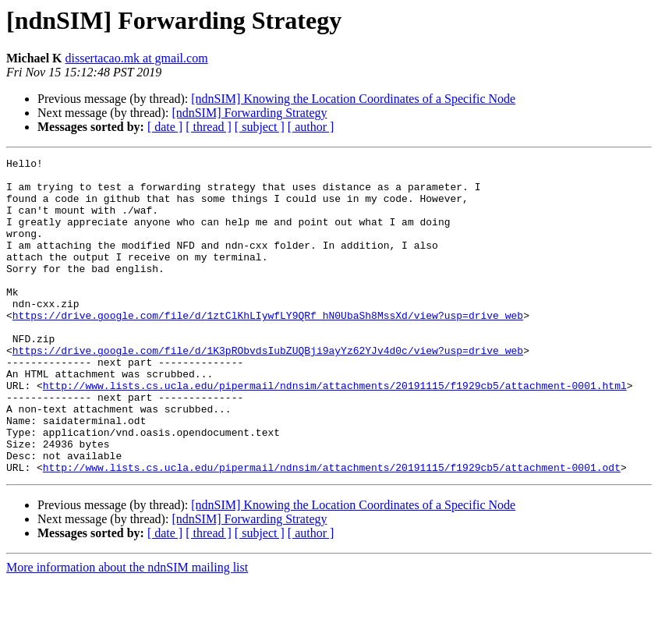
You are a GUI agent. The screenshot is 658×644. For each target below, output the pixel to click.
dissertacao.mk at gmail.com (137, 58)
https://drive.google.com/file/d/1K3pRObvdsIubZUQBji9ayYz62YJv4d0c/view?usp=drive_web (268, 390)
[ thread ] (209, 127)
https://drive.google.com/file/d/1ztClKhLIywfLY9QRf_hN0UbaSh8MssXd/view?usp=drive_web (268, 348)
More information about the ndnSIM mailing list (127, 630)
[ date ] (165, 127)
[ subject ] (260, 127)
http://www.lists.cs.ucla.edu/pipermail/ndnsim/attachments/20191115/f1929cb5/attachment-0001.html (335, 432)
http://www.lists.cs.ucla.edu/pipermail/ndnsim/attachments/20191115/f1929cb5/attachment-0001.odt (332, 530)
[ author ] (311, 127)
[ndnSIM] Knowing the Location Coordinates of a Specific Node (353, 99)
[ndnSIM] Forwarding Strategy (249, 113)
